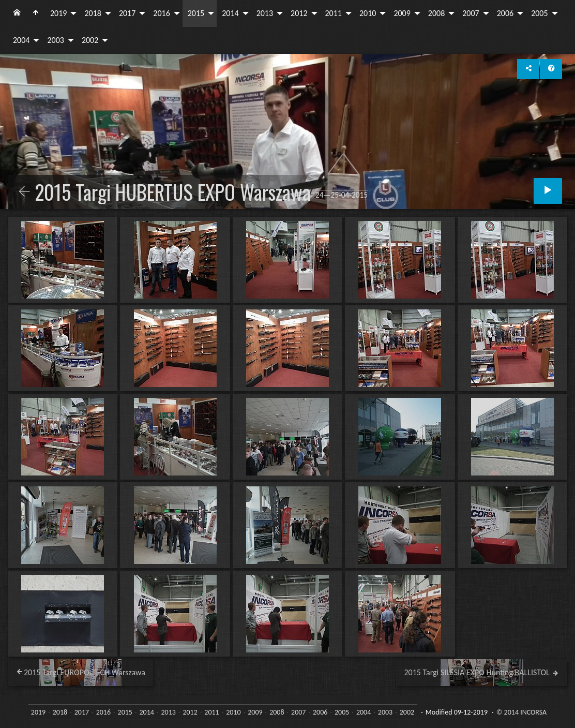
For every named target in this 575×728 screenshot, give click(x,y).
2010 (368, 13)
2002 (90, 40)
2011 (334, 13)
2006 (505, 13)
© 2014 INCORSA (521, 712)
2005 (539, 13)
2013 (265, 13)
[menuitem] (17, 13)
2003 (55, 40)
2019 (58, 13)
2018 (93, 13)
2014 (230, 13)
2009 (402, 13)
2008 (436, 13)
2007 (471, 13)
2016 (161, 13)
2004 (21, 40)
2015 (196, 13)
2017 (127, 13)
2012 (299, 13)
